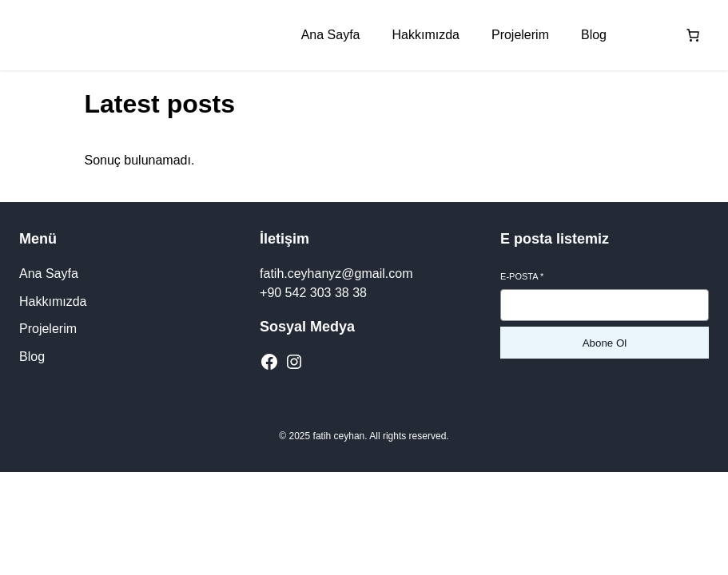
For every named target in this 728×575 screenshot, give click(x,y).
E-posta (522, 276)
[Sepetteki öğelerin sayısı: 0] (693, 35)
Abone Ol (605, 343)
